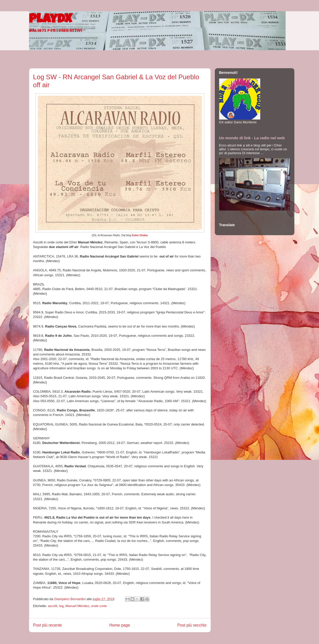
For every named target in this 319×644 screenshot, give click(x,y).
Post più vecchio (192, 625)
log (61, 606)
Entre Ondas (140, 235)
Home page (120, 625)
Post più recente (48, 625)
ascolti (52, 606)
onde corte (99, 606)
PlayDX (50, 20)
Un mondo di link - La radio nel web (252, 138)
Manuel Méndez (77, 606)
